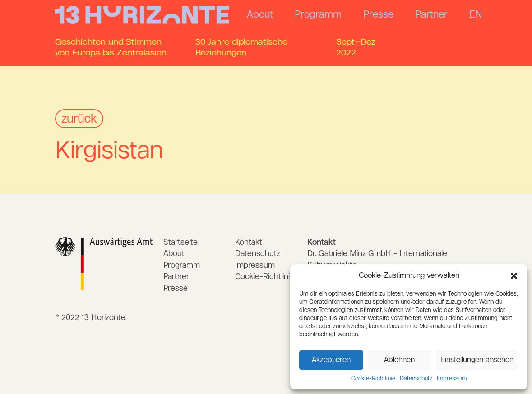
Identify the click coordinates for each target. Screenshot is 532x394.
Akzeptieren (331, 360)
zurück (79, 119)
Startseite (180, 243)
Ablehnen (399, 360)
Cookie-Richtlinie (373, 379)
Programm (318, 15)
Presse (378, 15)
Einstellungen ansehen (477, 360)
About (260, 15)
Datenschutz (416, 379)
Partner (431, 15)
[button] (514, 276)
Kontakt (249, 243)
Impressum (452, 379)
